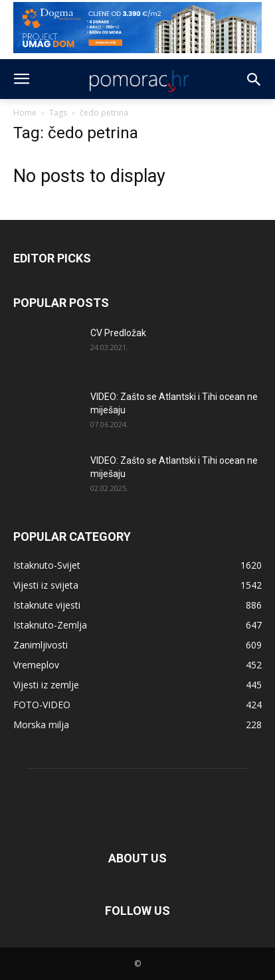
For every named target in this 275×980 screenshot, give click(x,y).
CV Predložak (118, 333)
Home (25, 113)
